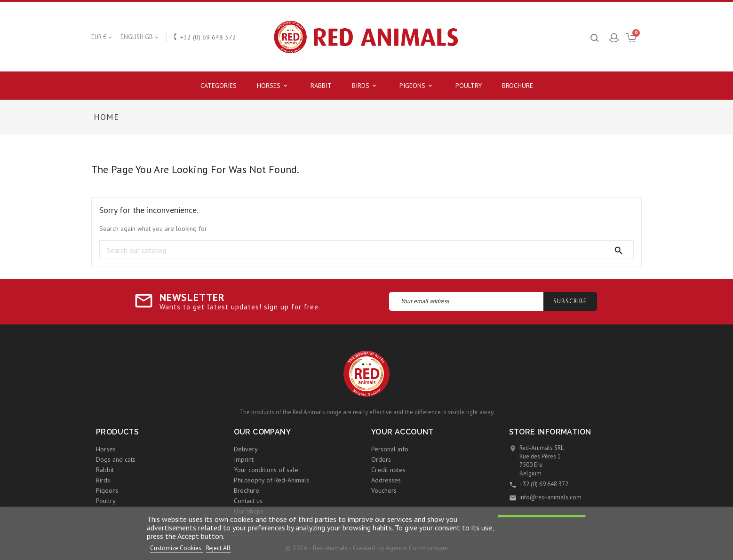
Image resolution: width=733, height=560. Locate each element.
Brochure (518, 86)
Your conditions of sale (266, 470)
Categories (219, 86)
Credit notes (388, 470)
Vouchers (384, 490)
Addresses (386, 480)
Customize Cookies (176, 548)
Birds (366, 86)
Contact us (248, 501)
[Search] (366, 250)
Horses (274, 86)
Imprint (244, 459)
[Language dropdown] (140, 37)
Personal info (390, 449)
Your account (402, 432)
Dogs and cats (116, 459)
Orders (381, 459)
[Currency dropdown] (102, 37)
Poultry (469, 86)
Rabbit (321, 86)
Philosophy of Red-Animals (271, 480)
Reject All (218, 548)
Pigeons (417, 86)
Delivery (246, 449)
